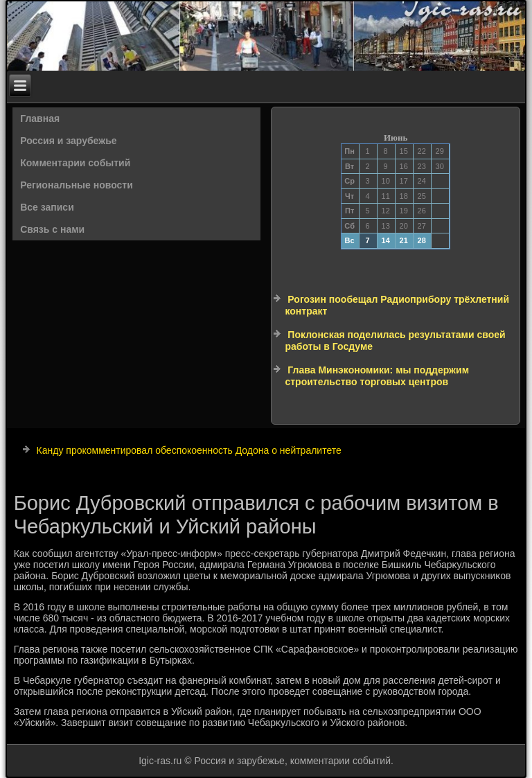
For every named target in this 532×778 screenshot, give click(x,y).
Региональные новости (77, 185)
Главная (40, 118)
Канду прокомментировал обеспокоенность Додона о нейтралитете (189, 450)
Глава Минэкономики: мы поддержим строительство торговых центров (377, 376)
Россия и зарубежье (68, 141)
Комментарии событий (75, 163)
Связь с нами (52, 229)
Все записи (47, 207)
